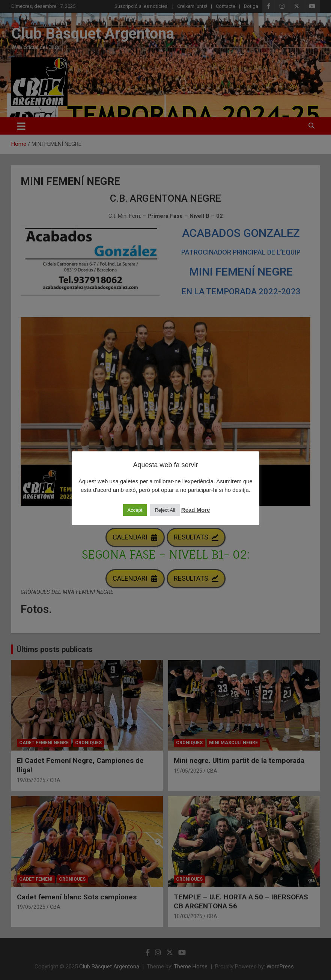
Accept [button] (135, 510)
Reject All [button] (165, 510)
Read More (196, 510)
